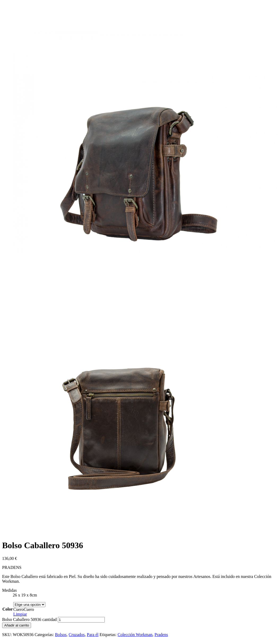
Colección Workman (135, 635)
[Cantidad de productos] (81, 620)
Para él (93, 635)
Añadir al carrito (17, 625)
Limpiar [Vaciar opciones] (20, 614)
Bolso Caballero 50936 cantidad (29, 619)
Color (8, 609)
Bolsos (61, 635)
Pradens (161, 635)
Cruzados (77, 635)
